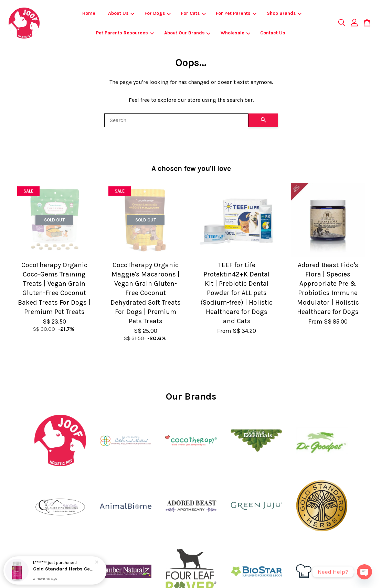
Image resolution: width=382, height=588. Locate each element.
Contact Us (273, 33)
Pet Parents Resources (125, 33)
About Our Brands (187, 33)
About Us (121, 13)
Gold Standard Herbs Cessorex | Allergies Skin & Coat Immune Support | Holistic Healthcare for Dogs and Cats (63, 569)
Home (89, 13)
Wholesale (235, 33)
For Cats (193, 13)
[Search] (176, 120)
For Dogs (158, 13)
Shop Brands (284, 13)
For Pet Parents (236, 13)
